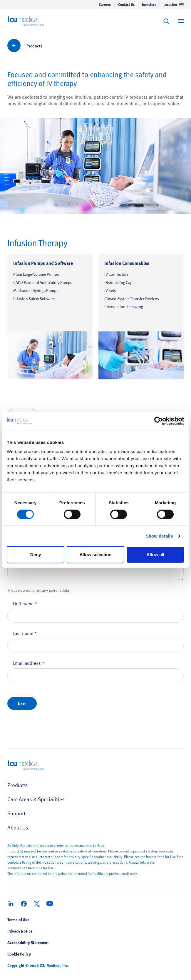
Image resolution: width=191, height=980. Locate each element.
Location (174, 4)
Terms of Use (18, 919)
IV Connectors (116, 274)
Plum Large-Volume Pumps (36, 274)
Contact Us (126, 4)
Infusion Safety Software (34, 299)
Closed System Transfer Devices (132, 299)
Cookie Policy (19, 954)
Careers (105, 4)
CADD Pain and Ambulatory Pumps (43, 282)
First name (25, 603)
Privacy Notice (20, 931)
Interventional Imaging (124, 306)
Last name (25, 633)
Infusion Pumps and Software (43, 263)
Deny (36, 555)
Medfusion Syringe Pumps (36, 290)
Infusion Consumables (127, 263)
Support (16, 813)
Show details (159, 536)
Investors (149, 4)
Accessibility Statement (28, 942)
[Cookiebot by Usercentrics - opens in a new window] (159, 421)
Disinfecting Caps (119, 282)
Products (34, 46)
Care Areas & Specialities (36, 799)
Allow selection (95, 555)
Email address (29, 663)
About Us (18, 827)
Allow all (155, 555)
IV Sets (110, 290)
